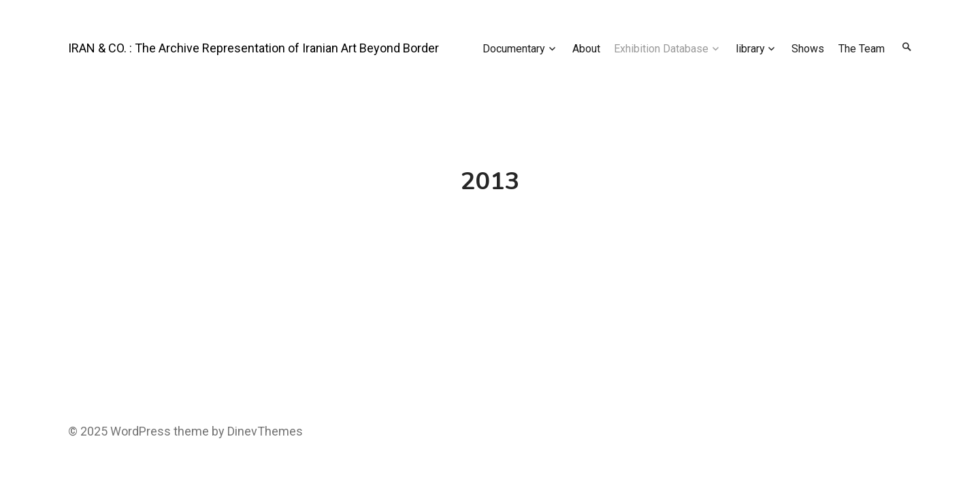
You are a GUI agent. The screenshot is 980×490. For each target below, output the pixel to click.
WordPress (141, 431)
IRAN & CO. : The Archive (134, 48)
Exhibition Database (661, 49)
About (586, 49)
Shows (808, 49)
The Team (862, 49)
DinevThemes (264, 431)
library (750, 49)
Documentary (514, 49)
